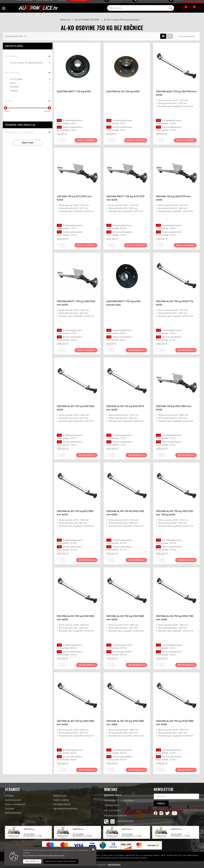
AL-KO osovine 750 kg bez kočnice (30, 63)
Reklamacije (60, 796)
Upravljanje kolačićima (65, 808)
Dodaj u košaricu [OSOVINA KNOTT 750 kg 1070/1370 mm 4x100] (136, 245)
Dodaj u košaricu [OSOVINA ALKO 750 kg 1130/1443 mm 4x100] (185, 140)
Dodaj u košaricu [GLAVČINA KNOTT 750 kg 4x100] (86, 140)
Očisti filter (28, 143)
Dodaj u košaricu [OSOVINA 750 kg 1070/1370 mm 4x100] (86, 245)
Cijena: (9, 101)
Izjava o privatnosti (15, 804)
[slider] (6, 108)
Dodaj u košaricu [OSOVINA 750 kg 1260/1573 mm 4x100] (185, 245)
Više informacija (136, 350)
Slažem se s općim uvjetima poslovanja (178, 809)
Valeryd (30, 90)
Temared (30, 87)
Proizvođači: (13, 73)
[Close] (32, 861)
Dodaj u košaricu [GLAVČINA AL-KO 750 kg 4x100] (136, 140)
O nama (9, 796)
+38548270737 (111, 805)
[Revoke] (61, 861)
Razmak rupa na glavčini (19, 132)
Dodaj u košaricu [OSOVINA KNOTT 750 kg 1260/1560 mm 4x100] (86, 350)
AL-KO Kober (30, 79)
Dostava (9, 808)
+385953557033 (125, 821)
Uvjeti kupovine (13, 800)
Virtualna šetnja (62, 804)
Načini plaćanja (13, 813)
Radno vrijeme (61, 800)
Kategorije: (12, 56)
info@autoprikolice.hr (116, 816)
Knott (30, 83)
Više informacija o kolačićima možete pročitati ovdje (44, 855)
